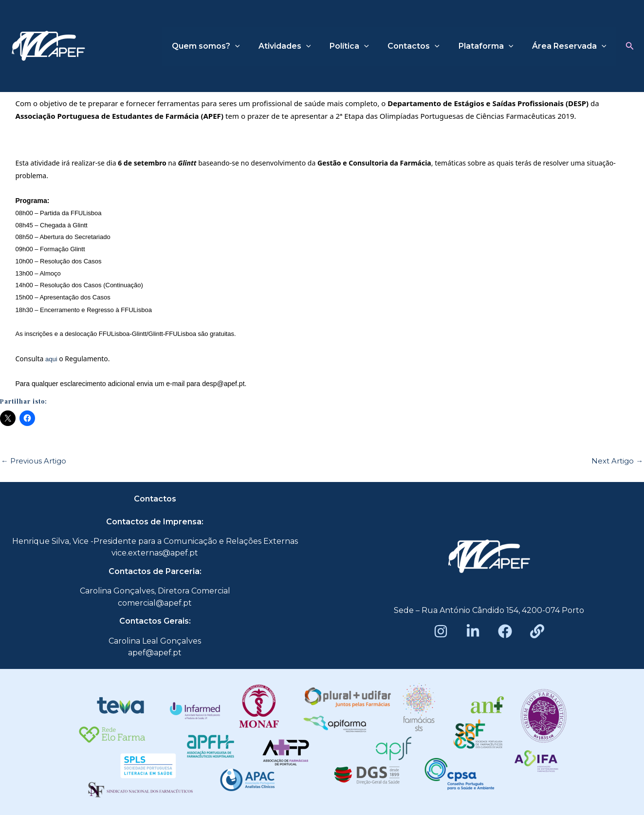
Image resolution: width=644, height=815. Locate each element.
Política (360, 46)
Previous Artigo (34, 461)
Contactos (422, 46)
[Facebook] (505, 631)
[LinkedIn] (473, 631)
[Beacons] (537, 631)
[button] (630, 46)
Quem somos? (223, 46)
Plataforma (491, 46)
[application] (253, 46)
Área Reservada (571, 46)
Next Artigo (617, 461)
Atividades (299, 46)
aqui (52, 359)
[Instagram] (441, 631)
